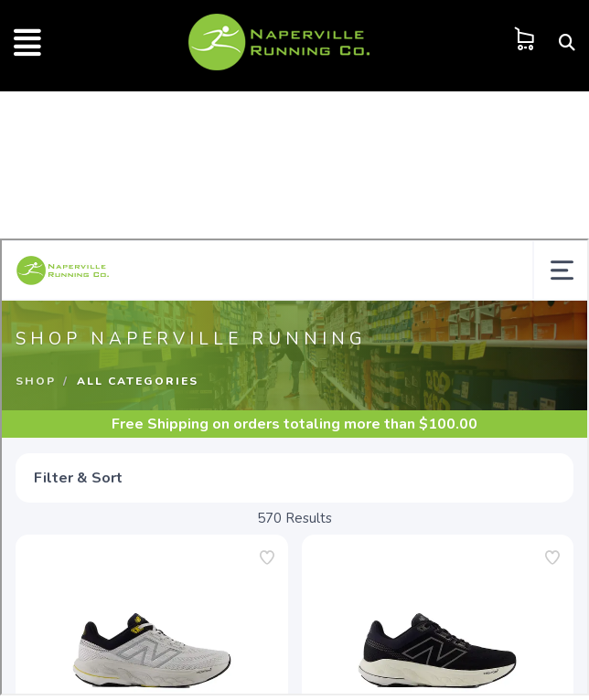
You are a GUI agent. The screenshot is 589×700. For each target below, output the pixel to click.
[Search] (567, 42)
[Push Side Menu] (27, 49)
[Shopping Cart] (525, 39)
